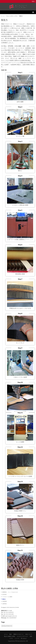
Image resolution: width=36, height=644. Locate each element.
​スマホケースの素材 (7, 597)
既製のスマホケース (18, 634)
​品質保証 (5, 604)
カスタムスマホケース (7, 626)
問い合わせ (24, 638)
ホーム (3, 16)
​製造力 (4, 599)
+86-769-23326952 (8, 612)
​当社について (29, 634)
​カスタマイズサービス (22, 636)
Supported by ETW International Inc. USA (18, 641)
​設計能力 (5, 594)
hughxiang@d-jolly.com (11, 616)
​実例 (31, 636)
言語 (33, 1)
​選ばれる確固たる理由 (12, 16)
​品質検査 (5, 601)
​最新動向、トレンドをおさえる (10, 592)
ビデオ (11, 638)
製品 (11, 634)
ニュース (17, 638)
